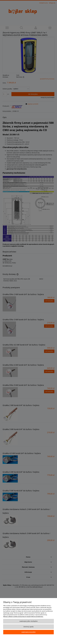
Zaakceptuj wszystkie (28, 632)
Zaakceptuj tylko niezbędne (28, 621)
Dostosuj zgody (28, 627)
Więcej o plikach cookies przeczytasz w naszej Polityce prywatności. (23, 616)
